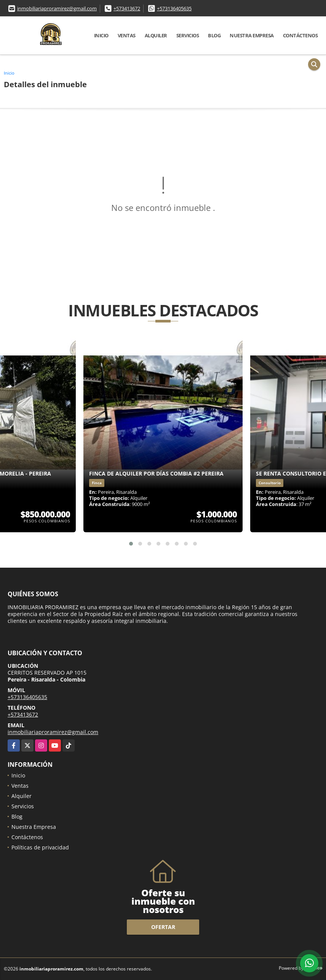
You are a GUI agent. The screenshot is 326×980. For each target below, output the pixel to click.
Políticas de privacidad (40, 847)
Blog (214, 35)
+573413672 (127, 8)
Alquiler (156, 35)
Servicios (188, 35)
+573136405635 (174, 8)
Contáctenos (300, 35)
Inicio (101, 35)
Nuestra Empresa (252, 35)
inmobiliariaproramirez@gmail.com (57, 8)
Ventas (127, 35)
